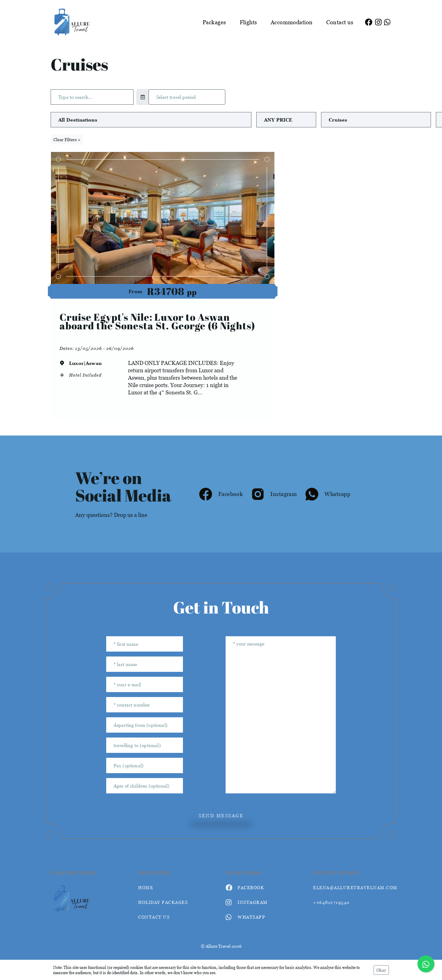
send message (221, 815)
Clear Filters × (67, 139)
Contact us (340, 22)
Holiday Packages (163, 902)
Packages (214, 22)
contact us (154, 917)
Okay (381, 970)
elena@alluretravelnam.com (352, 887)
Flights (248, 22)
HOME (146, 887)
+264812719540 (331, 902)
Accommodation (292, 22)
